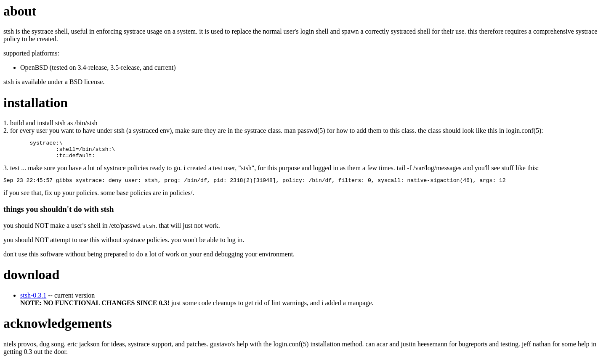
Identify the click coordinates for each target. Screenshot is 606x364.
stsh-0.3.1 (33, 300)
